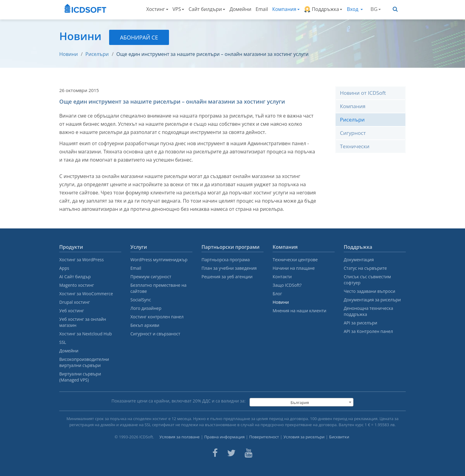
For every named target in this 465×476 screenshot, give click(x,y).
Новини (69, 54)
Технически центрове (295, 260)
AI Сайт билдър (75, 277)
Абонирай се (139, 37)
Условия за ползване (179, 437)
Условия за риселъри (304, 437)
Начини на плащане (294, 268)
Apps (64, 268)
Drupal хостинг (75, 302)
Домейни (240, 9)
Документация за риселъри (372, 300)
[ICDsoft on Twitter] (231, 453)
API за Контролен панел (368, 331)
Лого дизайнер (146, 308)
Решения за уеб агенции (227, 277)
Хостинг (157, 9)
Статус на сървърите (365, 268)
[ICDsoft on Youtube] (249, 453)
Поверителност (264, 437)
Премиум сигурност (151, 277)
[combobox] (301, 402)
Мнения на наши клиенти (300, 311)
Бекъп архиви (145, 325)
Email (262, 9)
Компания (286, 9)
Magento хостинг (77, 285)
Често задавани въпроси (369, 291)
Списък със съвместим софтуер (367, 280)
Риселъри (97, 54)
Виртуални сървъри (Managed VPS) (80, 377)
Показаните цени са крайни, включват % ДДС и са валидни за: (179, 401)
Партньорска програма (226, 260)
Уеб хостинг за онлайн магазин (83, 322)
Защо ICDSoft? (287, 285)
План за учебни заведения (229, 268)
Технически (355, 146)
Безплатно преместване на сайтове (158, 288)
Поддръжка (323, 9)
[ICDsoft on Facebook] (215, 453)
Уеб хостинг (72, 311)
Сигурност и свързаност (155, 334)
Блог (277, 294)
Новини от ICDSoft (363, 93)
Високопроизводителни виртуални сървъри (84, 362)
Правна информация (224, 437)
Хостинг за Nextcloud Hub (86, 334)
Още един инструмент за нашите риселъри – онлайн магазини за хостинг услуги (213, 54)
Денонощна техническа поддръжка (368, 311)
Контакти (282, 277)
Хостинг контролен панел (157, 317)
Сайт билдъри (207, 9)
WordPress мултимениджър (159, 260)
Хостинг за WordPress (81, 260)
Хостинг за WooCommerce (86, 294)
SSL (63, 342)
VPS (179, 9)
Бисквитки (339, 437)
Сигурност (353, 133)
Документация (359, 260)
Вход (355, 9)
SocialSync (141, 300)
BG (376, 9)
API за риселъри (360, 323)
